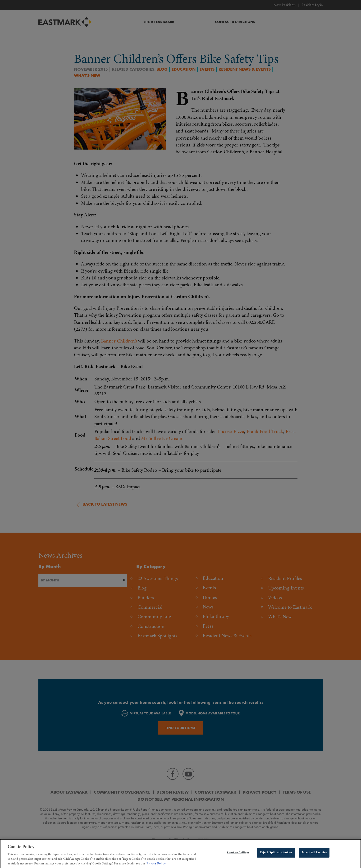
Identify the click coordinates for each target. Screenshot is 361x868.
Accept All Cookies (314, 856)
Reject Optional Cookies (276, 856)
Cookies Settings (238, 856)
